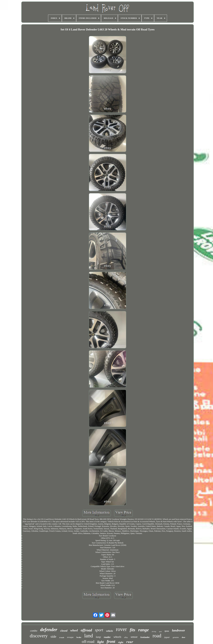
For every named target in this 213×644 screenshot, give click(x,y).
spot (160, 631)
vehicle (109, 631)
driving (154, 632)
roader (107, 637)
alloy (126, 637)
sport (99, 630)
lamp (98, 637)
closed (64, 631)
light (101, 642)
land (89, 636)
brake (79, 637)
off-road (88, 642)
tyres (167, 631)
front (111, 641)
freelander (145, 637)
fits (132, 630)
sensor (134, 637)
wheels (117, 637)
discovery (39, 636)
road (157, 636)
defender (49, 630)
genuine (176, 637)
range (143, 630)
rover (121, 629)
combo (34, 631)
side (53, 636)
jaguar (167, 637)
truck (62, 638)
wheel (74, 630)
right (121, 642)
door (184, 637)
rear (130, 642)
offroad (86, 630)
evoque (70, 637)
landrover (178, 630)
